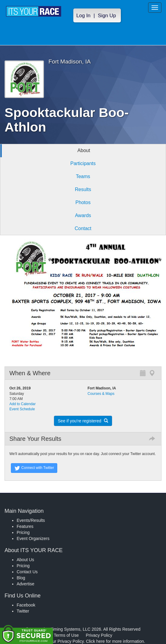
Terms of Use (66, 635)
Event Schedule (22, 409)
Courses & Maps (101, 394)
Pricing (23, 532)
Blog (21, 578)
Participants (83, 163)
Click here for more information (115, 641)
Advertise (25, 584)
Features (25, 526)
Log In (83, 16)
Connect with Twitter (34, 468)
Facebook (26, 605)
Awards (83, 215)
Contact (83, 228)
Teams (83, 176)
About (84, 150)
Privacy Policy (99, 635)
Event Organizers (33, 538)
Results (83, 189)
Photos (83, 202)
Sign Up (107, 16)
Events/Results (31, 520)
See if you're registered (83, 421)
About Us (25, 560)
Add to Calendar (23, 404)
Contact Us (27, 572)
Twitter (23, 611)
